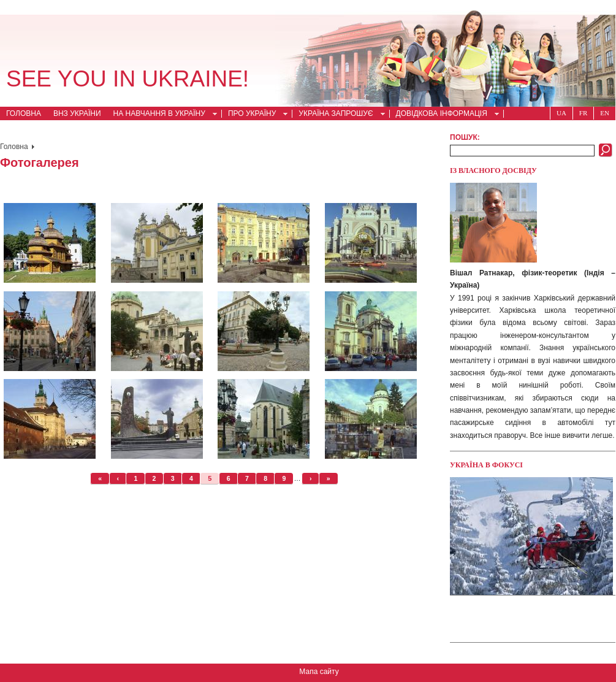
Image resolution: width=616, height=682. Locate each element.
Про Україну (254, 115)
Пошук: (465, 137)
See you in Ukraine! (127, 79)
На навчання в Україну (162, 115)
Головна (24, 113)
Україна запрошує (338, 115)
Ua (561, 113)
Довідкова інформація (444, 115)
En (605, 113)
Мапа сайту (319, 672)
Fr (583, 113)
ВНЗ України (77, 113)
